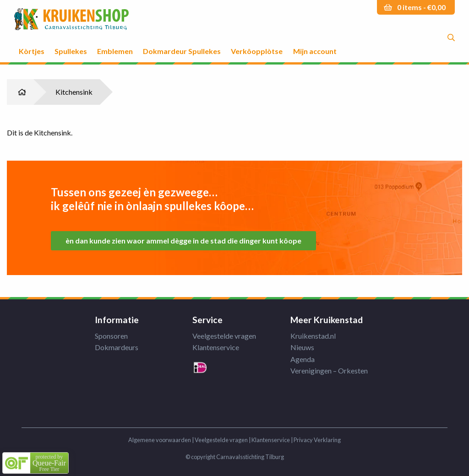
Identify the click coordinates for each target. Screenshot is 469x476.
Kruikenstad (71, 19)
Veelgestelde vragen (224, 336)
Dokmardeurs (117, 347)
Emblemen (115, 51)
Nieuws (302, 347)
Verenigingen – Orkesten (329, 371)
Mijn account (315, 51)
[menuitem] (31, 43)
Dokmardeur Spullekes (182, 51)
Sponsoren (111, 336)
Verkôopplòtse (257, 51)
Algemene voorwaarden (160, 440)
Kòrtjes (32, 51)
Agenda (303, 359)
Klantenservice (216, 347)
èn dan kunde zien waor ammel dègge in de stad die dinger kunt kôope (183, 241)
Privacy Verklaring (317, 440)
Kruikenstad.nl (313, 336)
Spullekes (71, 51)
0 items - (421, 7)
